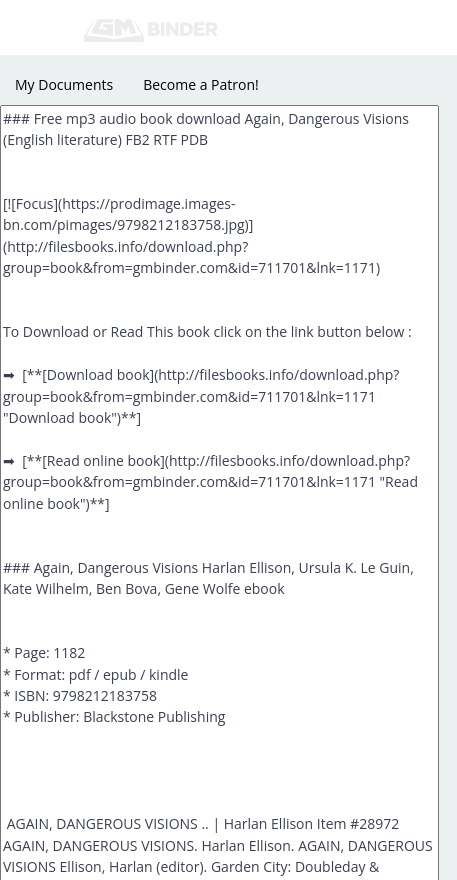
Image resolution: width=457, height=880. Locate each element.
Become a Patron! (201, 84)
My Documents (64, 84)
